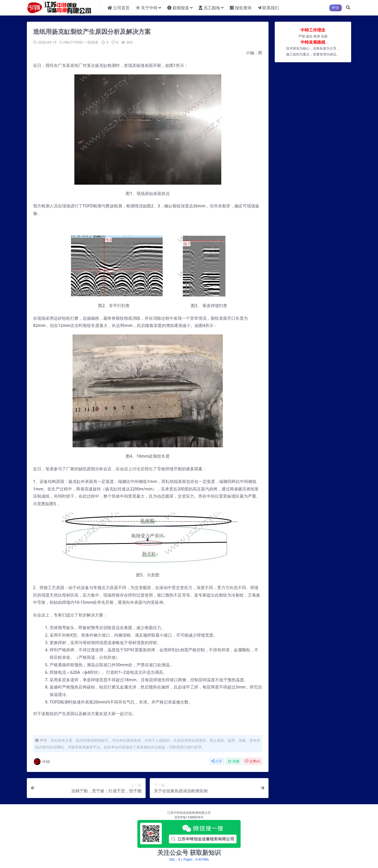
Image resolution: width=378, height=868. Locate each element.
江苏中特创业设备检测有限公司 (189, 812)
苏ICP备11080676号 (189, 817)
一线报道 (92, 42)
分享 (217, 761)
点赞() (253, 761)
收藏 (234, 761)
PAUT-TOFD (74, 42)
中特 (42, 761)
